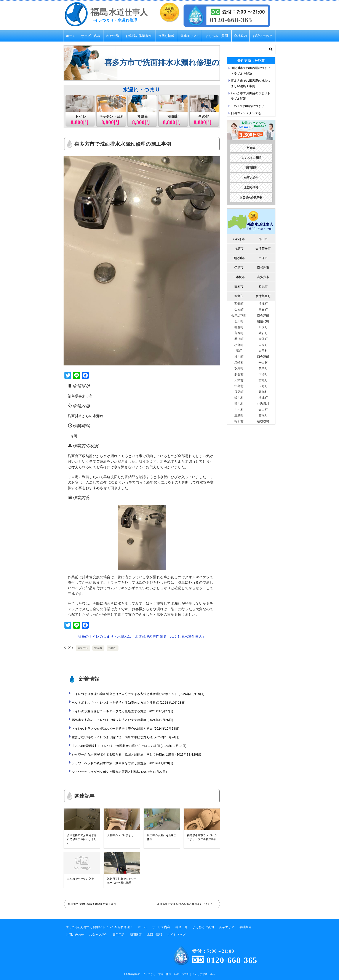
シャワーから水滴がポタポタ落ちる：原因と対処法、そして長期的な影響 (136, 754)
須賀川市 (239, 258)
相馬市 (263, 287)
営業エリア (188, 36)
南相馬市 (263, 267)
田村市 (239, 287)
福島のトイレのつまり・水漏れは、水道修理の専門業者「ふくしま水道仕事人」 (142, 637)
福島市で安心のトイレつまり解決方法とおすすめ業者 (122, 720)
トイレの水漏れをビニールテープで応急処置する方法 (122, 711)
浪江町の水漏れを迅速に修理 (162, 837)
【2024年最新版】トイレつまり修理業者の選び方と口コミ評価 (129, 746)
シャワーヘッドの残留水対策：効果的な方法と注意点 (122, 763)
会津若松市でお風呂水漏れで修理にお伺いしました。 (82, 839)
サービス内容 (91, 36)
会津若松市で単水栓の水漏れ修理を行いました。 (186, 904)
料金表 (251, 148)
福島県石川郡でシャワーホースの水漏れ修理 (122, 881)
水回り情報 (166, 36)
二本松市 (239, 277)
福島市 (239, 248)
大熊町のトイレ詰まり (120, 835)
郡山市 (263, 239)
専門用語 (251, 168)
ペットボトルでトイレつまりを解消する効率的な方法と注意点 (129, 703)
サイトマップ (176, 935)
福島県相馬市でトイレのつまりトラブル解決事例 (202, 837)
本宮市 (239, 296)
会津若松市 (263, 248)
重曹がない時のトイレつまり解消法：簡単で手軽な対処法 (126, 737)
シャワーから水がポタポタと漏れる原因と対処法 (119, 772)
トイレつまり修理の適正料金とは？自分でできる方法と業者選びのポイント (138, 694)
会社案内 (240, 36)
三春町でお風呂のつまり (248, 106)
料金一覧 (113, 36)
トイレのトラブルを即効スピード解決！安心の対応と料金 (126, 729)
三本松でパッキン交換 (80, 879)
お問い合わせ (262, 36)
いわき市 (239, 239)
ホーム (71, 36)
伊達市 (239, 267)
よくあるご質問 (217, 36)
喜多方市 (83, 648)
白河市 (263, 258)
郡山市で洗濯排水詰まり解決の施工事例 (92, 904)
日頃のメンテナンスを (246, 113)
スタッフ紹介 (98, 935)
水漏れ (98, 648)
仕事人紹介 (251, 178)
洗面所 (113, 648)
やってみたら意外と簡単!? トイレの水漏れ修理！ (99, 927)
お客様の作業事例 (139, 36)
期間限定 (136, 935)
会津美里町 (263, 296)
